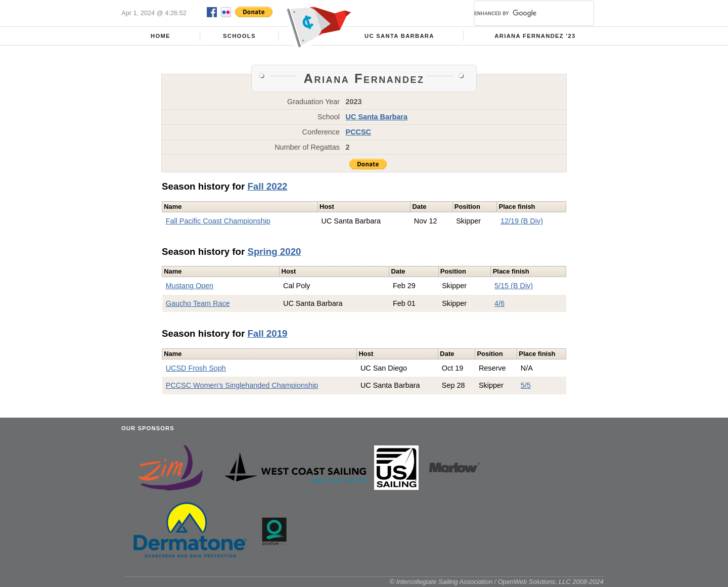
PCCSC (358, 132)
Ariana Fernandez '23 (535, 36)
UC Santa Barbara (399, 36)
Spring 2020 (274, 252)
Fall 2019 (267, 333)
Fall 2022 (267, 186)
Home (161, 36)
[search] (522, 13)
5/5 (526, 385)
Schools (239, 36)
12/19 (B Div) (522, 221)
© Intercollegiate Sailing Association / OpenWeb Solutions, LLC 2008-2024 (497, 582)
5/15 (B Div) (514, 286)
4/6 (499, 303)
